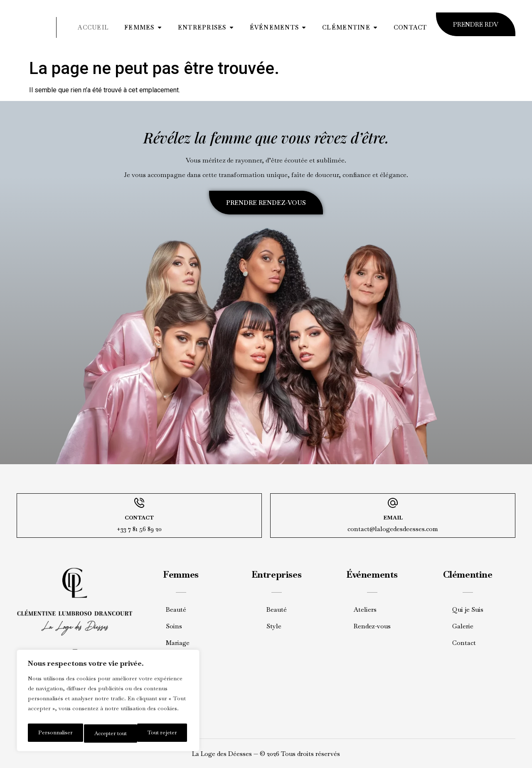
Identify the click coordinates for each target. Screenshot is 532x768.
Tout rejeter (107, 734)
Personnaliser (54, 734)
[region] (108, 703)
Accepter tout (162, 734)
